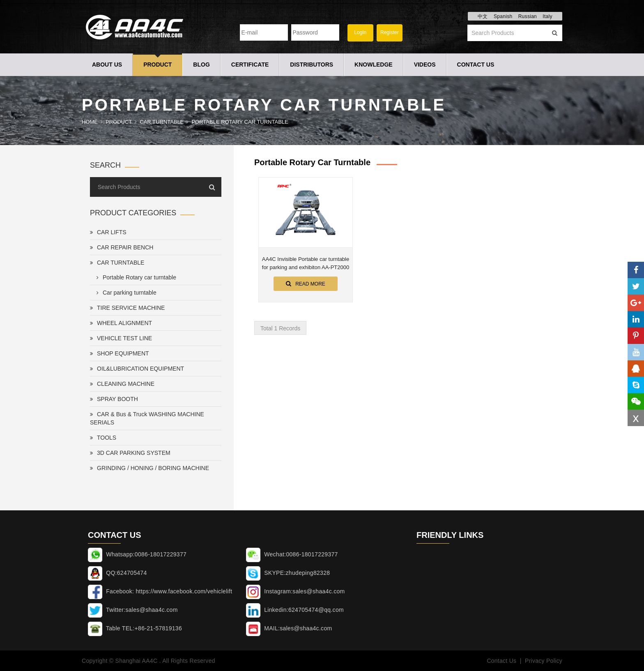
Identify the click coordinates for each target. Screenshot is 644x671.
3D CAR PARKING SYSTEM (130, 453)
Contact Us (476, 65)
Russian (528, 16)
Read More (306, 284)
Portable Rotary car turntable (240, 122)
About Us (107, 65)
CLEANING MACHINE (122, 384)
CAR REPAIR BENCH (122, 247)
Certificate (250, 65)
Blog (201, 65)
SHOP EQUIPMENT (120, 353)
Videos (425, 65)
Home (90, 122)
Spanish (503, 16)
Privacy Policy (544, 661)
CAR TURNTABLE (162, 122)
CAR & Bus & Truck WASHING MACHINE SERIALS (147, 418)
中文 (483, 16)
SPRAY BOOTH (114, 399)
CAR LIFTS (108, 232)
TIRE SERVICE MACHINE (127, 308)
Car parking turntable (125, 293)
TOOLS (103, 438)
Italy (547, 16)
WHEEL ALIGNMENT (121, 323)
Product (158, 65)
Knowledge (374, 65)
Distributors (312, 65)
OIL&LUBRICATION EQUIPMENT (137, 369)
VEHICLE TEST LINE (121, 338)
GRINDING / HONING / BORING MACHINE (149, 468)
